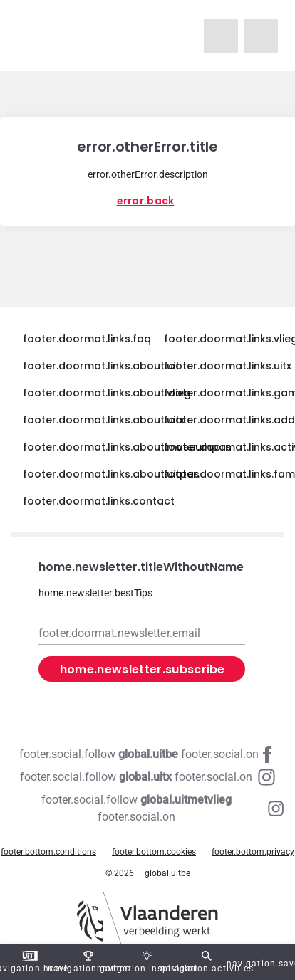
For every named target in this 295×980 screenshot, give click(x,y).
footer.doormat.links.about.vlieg (107, 393)
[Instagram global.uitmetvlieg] (147, 808)
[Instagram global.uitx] (147, 777)
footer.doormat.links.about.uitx (104, 420)
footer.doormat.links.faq (87, 339)
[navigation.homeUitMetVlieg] (221, 36)
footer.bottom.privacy (253, 852)
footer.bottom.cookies (154, 852)
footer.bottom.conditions (48, 852)
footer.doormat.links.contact (99, 501)
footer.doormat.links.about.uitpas (111, 474)
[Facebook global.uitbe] (147, 754)
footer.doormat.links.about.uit (101, 366)
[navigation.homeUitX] (261, 36)
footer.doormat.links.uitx (228, 366)
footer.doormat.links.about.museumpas (127, 447)
